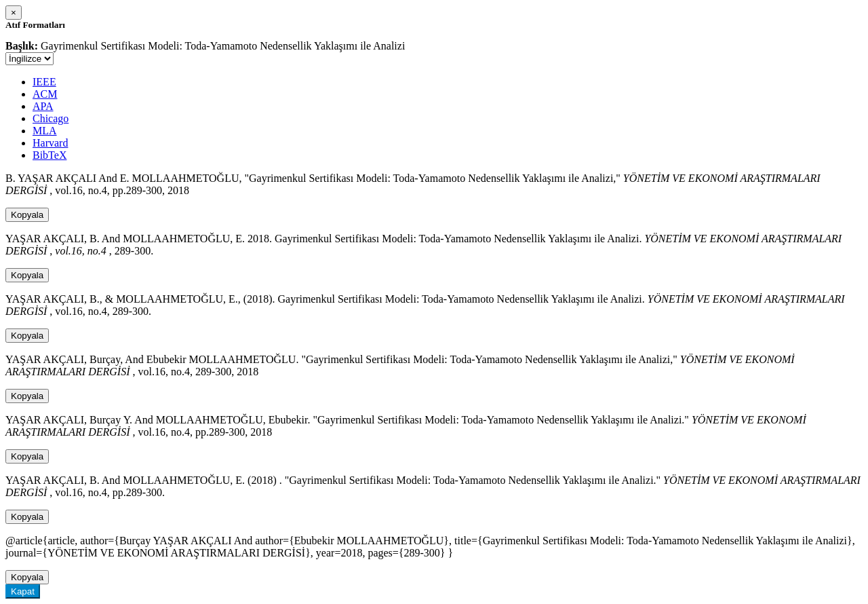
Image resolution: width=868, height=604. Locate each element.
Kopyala (27, 215)
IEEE (44, 82)
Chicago (51, 118)
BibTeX (50, 155)
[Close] (14, 13)
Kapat (23, 591)
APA (43, 106)
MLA (45, 131)
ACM (45, 94)
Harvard (50, 143)
